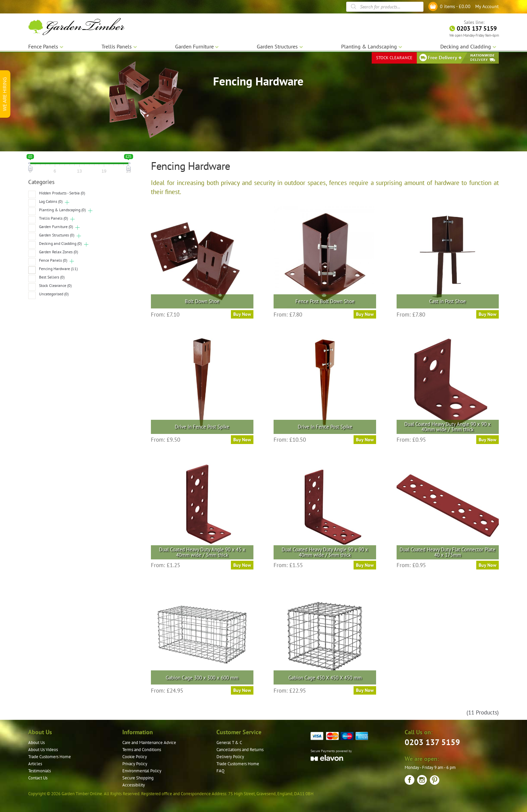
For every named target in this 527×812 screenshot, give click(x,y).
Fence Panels (53, 260)
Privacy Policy (135, 764)
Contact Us (38, 778)
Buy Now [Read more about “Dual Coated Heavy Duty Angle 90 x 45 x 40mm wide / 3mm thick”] (242, 565)
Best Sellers (52, 277)
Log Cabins (51, 201)
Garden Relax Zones (58, 252)
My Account (487, 6)
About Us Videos (43, 750)
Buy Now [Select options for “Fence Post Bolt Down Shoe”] (365, 314)
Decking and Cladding (60, 243)
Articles (35, 764)
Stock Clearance (55, 285)
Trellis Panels (53, 218)
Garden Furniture (56, 227)
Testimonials (39, 771)
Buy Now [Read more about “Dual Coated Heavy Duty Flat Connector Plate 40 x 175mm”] (488, 565)
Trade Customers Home (50, 757)
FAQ (220, 771)
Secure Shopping (138, 778)
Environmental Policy (142, 771)
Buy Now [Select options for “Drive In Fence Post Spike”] (242, 440)
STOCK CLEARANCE (394, 57)
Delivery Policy (230, 757)
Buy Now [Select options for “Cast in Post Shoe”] (488, 314)
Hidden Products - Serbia (62, 193)
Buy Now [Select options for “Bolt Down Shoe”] (242, 314)
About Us (36, 743)
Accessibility (134, 785)
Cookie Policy (135, 757)
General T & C (229, 743)
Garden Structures (57, 235)
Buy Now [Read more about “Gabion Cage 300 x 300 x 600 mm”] (242, 690)
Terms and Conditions (142, 750)
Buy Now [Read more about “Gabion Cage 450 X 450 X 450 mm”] (365, 690)
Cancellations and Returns (240, 750)
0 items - (455, 6)
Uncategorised (54, 294)
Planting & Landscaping (62, 210)
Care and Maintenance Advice (149, 743)
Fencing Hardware (58, 269)
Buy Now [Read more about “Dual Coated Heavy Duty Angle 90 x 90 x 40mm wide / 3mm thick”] (488, 440)
